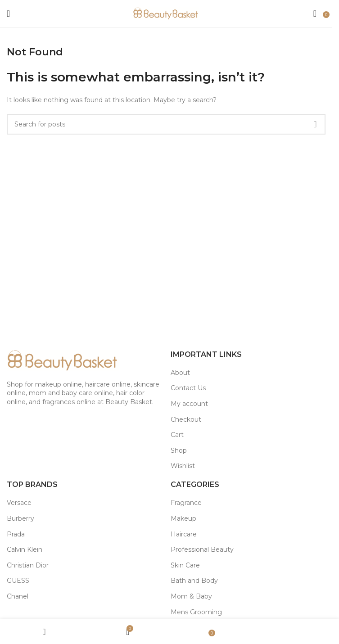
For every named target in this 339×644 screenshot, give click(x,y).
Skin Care (185, 565)
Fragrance (186, 503)
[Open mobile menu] (8, 14)
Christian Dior (28, 565)
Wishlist (183, 466)
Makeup (183, 518)
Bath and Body (194, 581)
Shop (179, 450)
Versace (19, 503)
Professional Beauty (202, 549)
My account (189, 404)
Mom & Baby (191, 596)
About (180, 373)
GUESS (18, 581)
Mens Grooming (196, 612)
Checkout (186, 419)
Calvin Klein (25, 549)
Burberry (20, 518)
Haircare (184, 534)
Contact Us (188, 388)
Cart (177, 435)
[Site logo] (166, 13)
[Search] (315, 14)
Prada (16, 534)
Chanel (18, 596)
